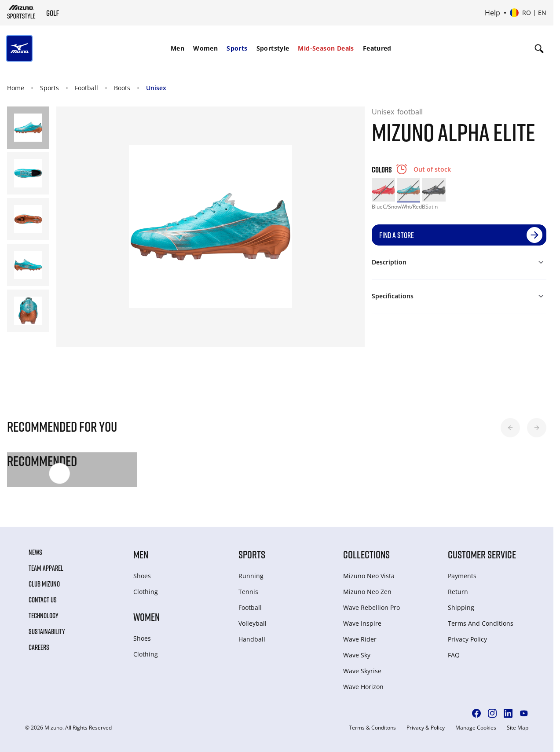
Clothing (146, 592)
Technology (44, 616)
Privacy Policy (467, 639)
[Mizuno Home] (21, 12)
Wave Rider (360, 639)
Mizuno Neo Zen (367, 592)
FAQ (454, 655)
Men (178, 48)
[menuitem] (178, 48)
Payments (462, 576)
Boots (122, 88)
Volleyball (253, 623)
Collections (366, 554)
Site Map (518, 728)
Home (16, 88)
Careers (39, 647)
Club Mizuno (44, 584)
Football (86, 88)
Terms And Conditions (481, 623)
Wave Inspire (362, 623)
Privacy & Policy (426, 728)
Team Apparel (46, 568)
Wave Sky (357, 655)
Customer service (482, 554)
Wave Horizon (363, 687)
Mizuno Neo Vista (369, 576)
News (35, 552)
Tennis (248, 592)
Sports (237, 48)
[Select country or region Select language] (528, 13)
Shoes (142, 576)
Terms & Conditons (372, 728)
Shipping (461, 607)
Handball (252, 639)
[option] (383, 190)
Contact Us (43, 600)
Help (492, 13)
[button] (510, 428)
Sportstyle (273, 48)
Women (205, 48)
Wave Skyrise (362, 671)
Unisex (156, 88)
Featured (377, 48)
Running (251, 576)
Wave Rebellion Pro (372, 607)
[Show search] (539, 48)
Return (458, 592)
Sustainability (47, 631)
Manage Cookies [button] (476, 728)
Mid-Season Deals (326, 48)
